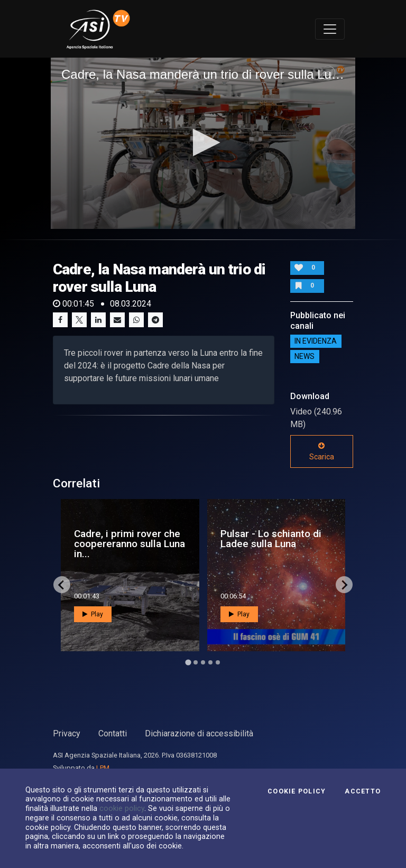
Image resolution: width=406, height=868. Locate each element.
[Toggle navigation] (330, 29)
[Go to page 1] (188, 663)
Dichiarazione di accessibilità (199, 733)
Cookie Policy (297, 791)
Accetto (363, 791)
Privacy (67, 733)
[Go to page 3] (203, 662)
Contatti (113, 733)
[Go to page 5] (218, 662)
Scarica (322, 451)
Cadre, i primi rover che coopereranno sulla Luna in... (130, 544)
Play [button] (93, 614)
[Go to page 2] (196, 662)
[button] (203, 142)
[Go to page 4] (210, 662)
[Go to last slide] (62, 585)
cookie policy (122, 808)
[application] (203, 143)
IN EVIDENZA (316, 341)
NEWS (304, 357)
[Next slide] (344, 585)
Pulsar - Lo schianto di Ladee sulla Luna (271, 539)
